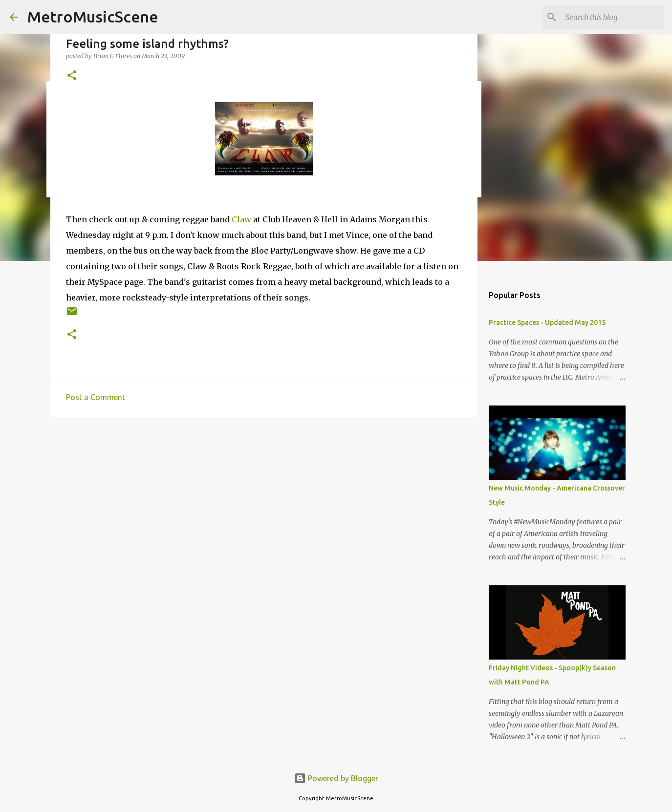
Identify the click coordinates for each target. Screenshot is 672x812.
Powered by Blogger (336, 778)
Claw (241, 219)
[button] (72, 76)
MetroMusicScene (93, 17)
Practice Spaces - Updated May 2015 (547, 322)
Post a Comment (96, 397)
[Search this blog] (613, 17)
